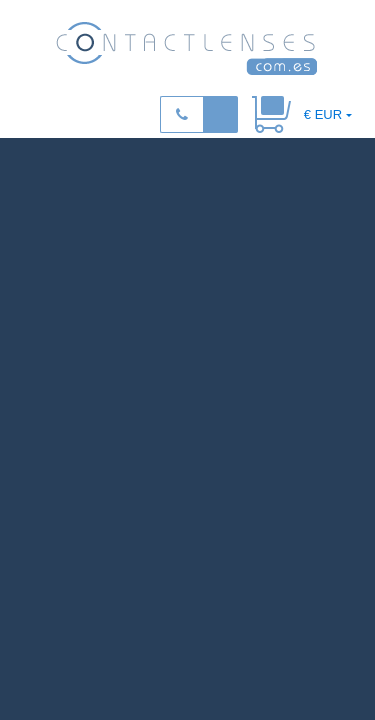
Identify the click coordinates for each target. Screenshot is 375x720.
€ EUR (323, 114)
